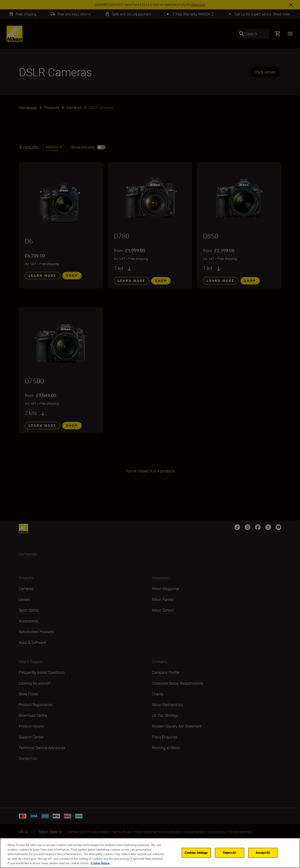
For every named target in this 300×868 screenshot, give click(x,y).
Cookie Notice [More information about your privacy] (100, 863)
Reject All (229, 853)
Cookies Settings (196, 853)
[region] (150, 853)
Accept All (263, 853)
